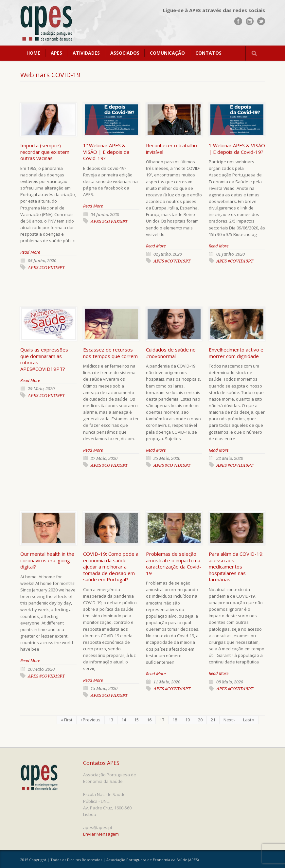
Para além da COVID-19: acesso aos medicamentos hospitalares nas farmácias (236, 567)
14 (124, 720)
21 (213, 720)
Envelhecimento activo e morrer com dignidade (236, 353)
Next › (229, 720)
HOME (33, 53)
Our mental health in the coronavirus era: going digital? (47, 560)
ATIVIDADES (86, 53)
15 (136, 720)
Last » (249, 720)
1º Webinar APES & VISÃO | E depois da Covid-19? (106, 152)
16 (149, 720)
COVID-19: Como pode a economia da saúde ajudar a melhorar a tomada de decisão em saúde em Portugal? (111, 567)
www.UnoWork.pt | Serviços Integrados (240, 860)
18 (175, 720)
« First (67, 720)
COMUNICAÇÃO (167, 53)
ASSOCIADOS (125, 53)
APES (56, 53)
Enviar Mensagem (101, 834)
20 (200, 720)
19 (187, 720)
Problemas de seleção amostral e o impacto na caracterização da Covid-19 (174, 563)
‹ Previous (90, 720)
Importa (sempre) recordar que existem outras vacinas (45, 152)
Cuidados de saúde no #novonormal (171, 353)
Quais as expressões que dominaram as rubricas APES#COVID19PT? (44, 359)
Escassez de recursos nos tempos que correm (110, 353)
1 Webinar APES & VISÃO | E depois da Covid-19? (237, 149)
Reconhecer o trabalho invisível (171, 149)
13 (111, 720)
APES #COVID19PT (46, 268)
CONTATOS (208, 53)
